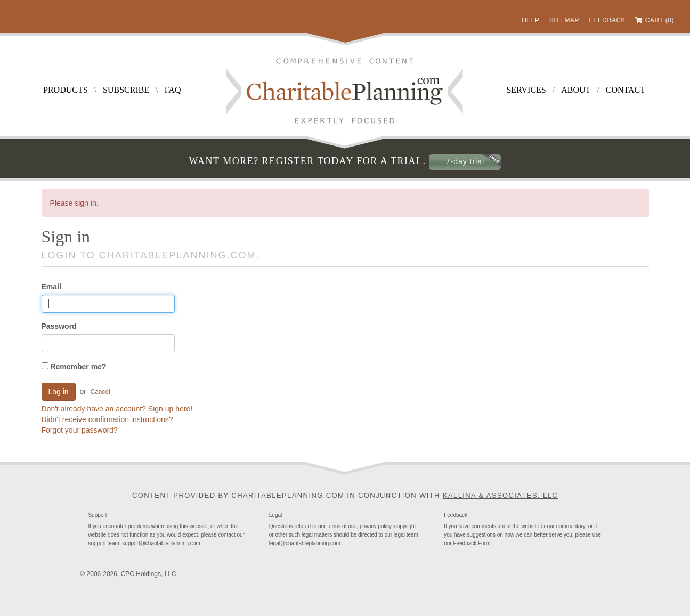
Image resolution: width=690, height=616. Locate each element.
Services (526, 90)
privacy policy (375, 526)
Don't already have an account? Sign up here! (117, 409)
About (576, 90)
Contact (626, 90)
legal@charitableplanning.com (305, 543)
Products (66, 90)
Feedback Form (472, 543)
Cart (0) (660, 20)
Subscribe (126, 90)
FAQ (173, 90)
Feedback (607, 20)
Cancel (100, 392)
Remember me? (74, 367)
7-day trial (465, 161)
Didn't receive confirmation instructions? (107, 419)
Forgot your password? (80, 430)
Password (59, 326)
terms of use (342, 526)
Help (530, 20)
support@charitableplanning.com (161, 543)
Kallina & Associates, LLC (500, 495)
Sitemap (564, 20)
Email (51, 287)
